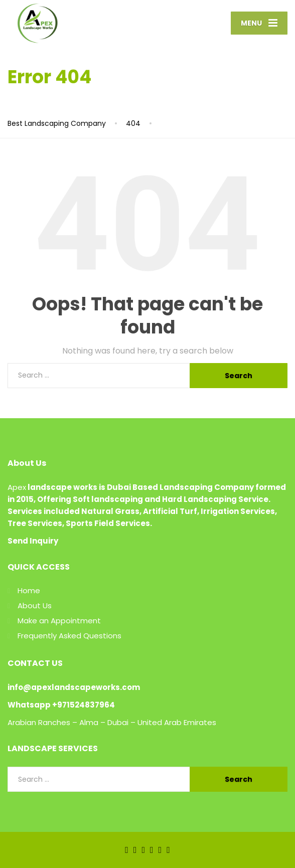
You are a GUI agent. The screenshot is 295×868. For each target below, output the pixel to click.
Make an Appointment (59, 621)
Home (29, 590)
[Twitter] (135, 849)
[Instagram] (160, 849)
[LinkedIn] (143, 849)
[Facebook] (127, 849)
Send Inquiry (33, 541)
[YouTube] (152, 849)
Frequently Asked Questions (69, 636)
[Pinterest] (168, 849)
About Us (35, 605)
